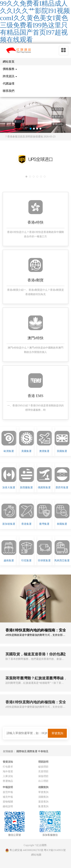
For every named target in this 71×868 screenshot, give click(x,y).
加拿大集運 (9, 488)
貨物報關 (8, 802)
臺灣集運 (44, 524)
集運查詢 (43, 806)
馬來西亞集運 (62, 561)
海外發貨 (8, 771)
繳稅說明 (8, 806)
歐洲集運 (9, 451)
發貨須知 (8, 762)
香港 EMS (35, 396)
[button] (31, 129)
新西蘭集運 (26, 488)
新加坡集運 (9, 524)
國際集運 (33, 751)
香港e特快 (36, 222)
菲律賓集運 (44, 561)
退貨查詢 (43, 802)
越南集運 (9, 561)
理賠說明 (43, 762)
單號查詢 (43, 792)
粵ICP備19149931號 (55, 850)
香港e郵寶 (36, 280)
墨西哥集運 (62, 488)
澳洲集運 (44, 451)
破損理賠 (43, 767)
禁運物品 (8, 781)
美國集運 (26, 451)
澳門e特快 (36, 338)
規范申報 (8, 792)
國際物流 (22, 751)
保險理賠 (43, 776)
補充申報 (8, 797)
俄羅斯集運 (44, 488)
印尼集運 (26, 561)
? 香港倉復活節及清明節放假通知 (30, 137)
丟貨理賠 (43, 771)
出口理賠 (43, 781)
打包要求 (8, 767)
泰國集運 (62, 524)
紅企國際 (42, 845)
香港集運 (26, 524)
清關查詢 (43, 797)
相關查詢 (43, 787)
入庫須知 (8, 776)
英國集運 (62, 451)
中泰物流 (43, 751)
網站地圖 (36, 855)
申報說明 (8, 787)
